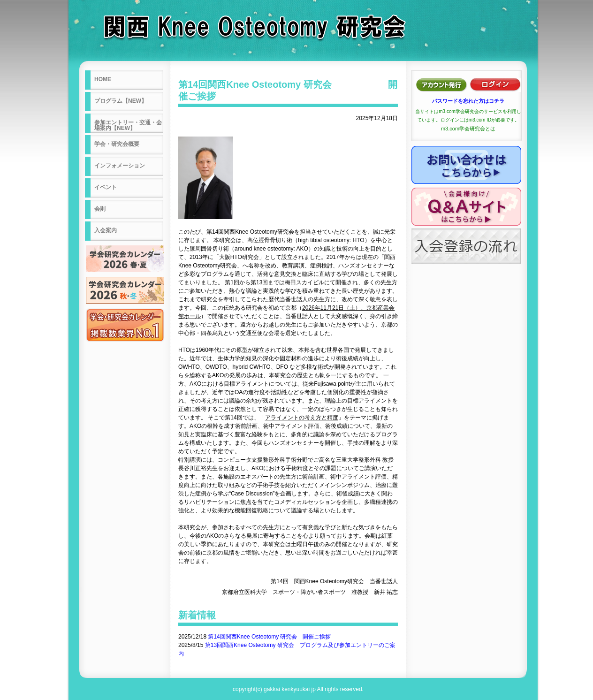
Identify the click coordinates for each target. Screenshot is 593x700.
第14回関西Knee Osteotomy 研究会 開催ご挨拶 (269, 637)
